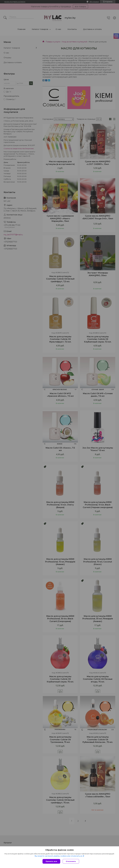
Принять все (51, 861)
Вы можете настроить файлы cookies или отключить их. (59, 856)
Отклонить (71, 861)
